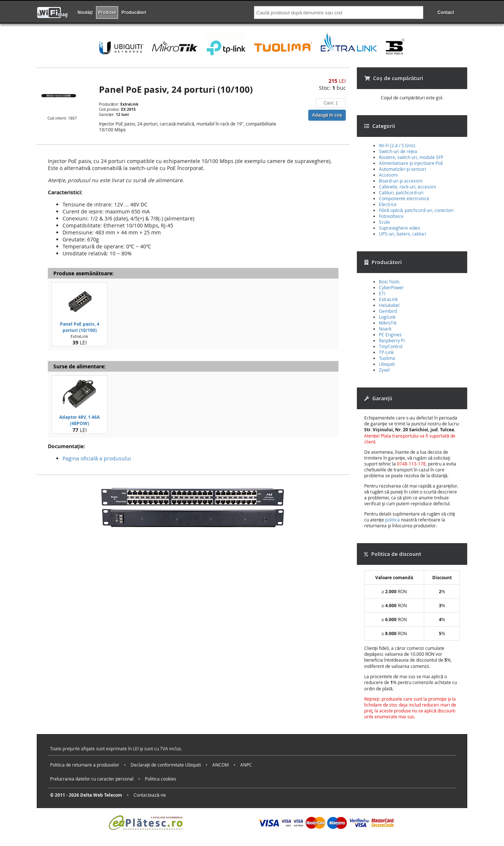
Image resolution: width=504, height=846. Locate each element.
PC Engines (390, 334)
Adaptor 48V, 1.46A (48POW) (79, 420)
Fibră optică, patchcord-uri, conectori (416, 210)
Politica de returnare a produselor (85, 765)
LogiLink (387, 317)
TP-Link (386, 352)
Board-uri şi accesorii (401, 181)
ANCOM (221, 765)
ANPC (246, 765)
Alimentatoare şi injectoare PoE (411, 163)
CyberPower (391, 287)
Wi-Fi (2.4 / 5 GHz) (397, 145)
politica (393, 520)
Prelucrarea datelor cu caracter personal (92, 779)
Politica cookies (161, 779)
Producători (134, 13)
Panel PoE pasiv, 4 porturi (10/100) (80, 327)
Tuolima (387, 358)
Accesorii (388, 175)
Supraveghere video (400, 228)
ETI (382, 293)
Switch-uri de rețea (398, 151)
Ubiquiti (387, 364)
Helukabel (389, 305)
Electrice (388, 204)
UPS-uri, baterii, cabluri (402, 234)
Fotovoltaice (391, 216)
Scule (384, 222)
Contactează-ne (150, 795)
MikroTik (388, 323)
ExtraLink (388, 299)
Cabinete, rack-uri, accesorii (407, 187)
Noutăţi (85, 13)
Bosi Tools (389, 282)
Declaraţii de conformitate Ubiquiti (166, 765)
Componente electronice (404, 198)
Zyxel (384, 370)
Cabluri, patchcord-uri (401, 192)
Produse (107, 13)
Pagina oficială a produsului (97, 458)
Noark (385, 329)
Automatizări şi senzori (402, 169)
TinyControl (391, 346)
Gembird (388, 311)
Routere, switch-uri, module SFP (411, 157)
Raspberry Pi (392, 340)
